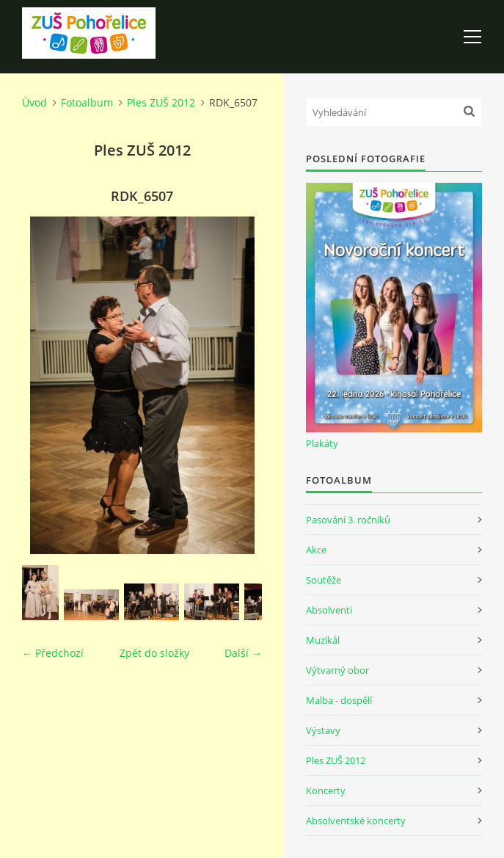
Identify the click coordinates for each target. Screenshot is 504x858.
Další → (243, 653)
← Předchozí (53, 653)
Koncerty (326, 790)
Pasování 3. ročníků (348, 520)
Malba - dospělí (339, 700)
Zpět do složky (154, 653)
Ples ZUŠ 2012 (161, 102)
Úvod (34, 102)
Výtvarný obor (337, 670)
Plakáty (322, 443)
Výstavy (323, 730)
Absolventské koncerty (356, 821)
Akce (316, 550)
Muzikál (323, 640)
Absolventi (329, 610)
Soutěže (324, 580)
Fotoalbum (87, 102)
